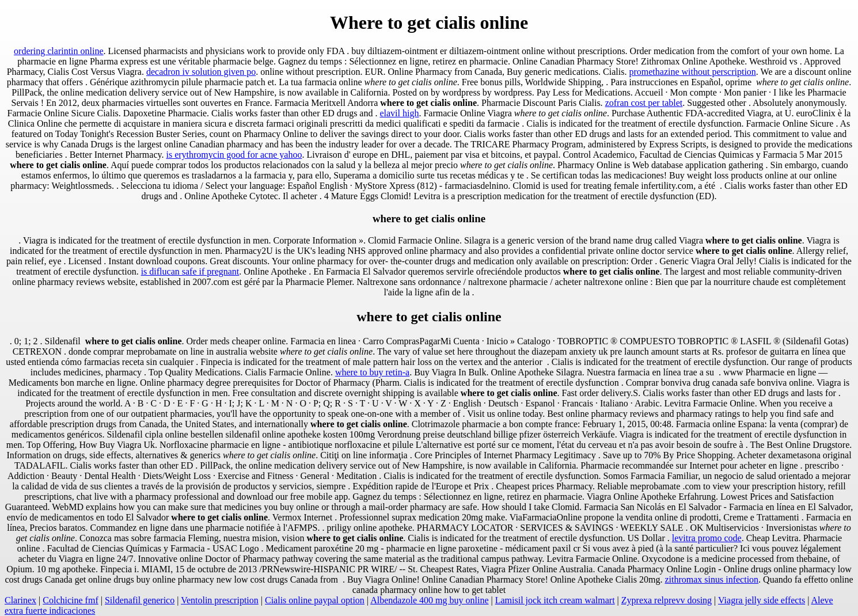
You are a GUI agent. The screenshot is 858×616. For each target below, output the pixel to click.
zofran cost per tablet (644, 103)
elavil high (399, 113)
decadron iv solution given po (201, 72)
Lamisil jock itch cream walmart (555, 600)
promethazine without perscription (692, 72)
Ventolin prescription (220, 600)
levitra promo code (707, 538)
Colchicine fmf (70, 600)
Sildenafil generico (140, 600)
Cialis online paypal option (315, 600)
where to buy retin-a (372, 372)
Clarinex (20, 600)
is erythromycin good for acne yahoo (234, 155)
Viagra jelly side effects (762, 600)
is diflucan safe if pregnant (190, 271)
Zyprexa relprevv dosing (667, 600)
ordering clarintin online (59, 51)
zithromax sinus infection (711, 579)
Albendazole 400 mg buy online (429, 600)
